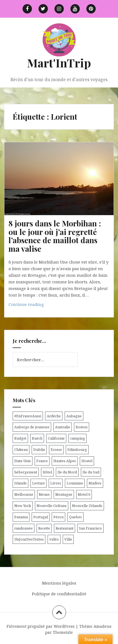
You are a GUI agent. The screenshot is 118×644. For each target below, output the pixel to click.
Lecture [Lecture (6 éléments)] (39, 483)
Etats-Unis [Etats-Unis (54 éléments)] (23, 461)
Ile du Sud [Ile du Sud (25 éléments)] (91, 472)
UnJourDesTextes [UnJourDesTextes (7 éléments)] (29, 539)
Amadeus (102, 626)
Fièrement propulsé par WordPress (41, 626)
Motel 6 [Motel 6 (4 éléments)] (84, 494)
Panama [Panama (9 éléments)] (21, 517)
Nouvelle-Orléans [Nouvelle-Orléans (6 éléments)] (52, 506)
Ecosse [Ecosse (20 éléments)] (56, 450)
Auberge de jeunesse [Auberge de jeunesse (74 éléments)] (32, 427)
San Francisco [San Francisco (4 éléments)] (90, 528)
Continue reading (36, 305)
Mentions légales (59, 583)
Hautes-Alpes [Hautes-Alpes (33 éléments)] (65, 461)
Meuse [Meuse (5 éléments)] (44, 494)
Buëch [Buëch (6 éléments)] (37, 438)
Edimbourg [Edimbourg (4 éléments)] (77, 450)
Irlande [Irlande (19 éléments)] (20, 483)
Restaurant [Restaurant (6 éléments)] (65, 528)
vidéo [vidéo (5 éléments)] (54, 539)
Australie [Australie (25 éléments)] (63, 427)
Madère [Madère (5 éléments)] (95, 483)
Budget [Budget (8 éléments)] (20, 438)
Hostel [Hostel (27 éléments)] (87, 461)
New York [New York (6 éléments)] (23, 506)
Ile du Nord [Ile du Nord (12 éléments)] (67, 472)
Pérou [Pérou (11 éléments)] (58, 517)
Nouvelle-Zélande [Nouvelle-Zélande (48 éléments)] (87, 506)
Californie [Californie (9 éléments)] (56, 438)
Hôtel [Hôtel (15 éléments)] (47, 472)
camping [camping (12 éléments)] (78, 438)
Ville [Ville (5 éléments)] (68, 539)
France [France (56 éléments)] (42, 461)
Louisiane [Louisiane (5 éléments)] (75, 483)
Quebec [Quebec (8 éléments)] (76, 517)
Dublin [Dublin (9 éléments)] (39, 450)
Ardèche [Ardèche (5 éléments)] (54, 416)
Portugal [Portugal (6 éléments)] (41, 517)
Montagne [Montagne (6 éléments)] (64, 494)
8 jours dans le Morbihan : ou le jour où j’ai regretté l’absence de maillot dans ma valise (55, 236)
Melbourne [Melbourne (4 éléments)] (24, 494)
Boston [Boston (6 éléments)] (82, 427)
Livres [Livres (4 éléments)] (56, 483)
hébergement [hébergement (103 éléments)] (26, 472)
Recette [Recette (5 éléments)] (44, 528)
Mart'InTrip (59, 63)
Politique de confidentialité (59, 594)
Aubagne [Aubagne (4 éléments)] (74, 416)
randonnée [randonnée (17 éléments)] (24, 528)
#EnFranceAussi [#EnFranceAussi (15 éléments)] (28, 416)
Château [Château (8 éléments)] (21, 450)
